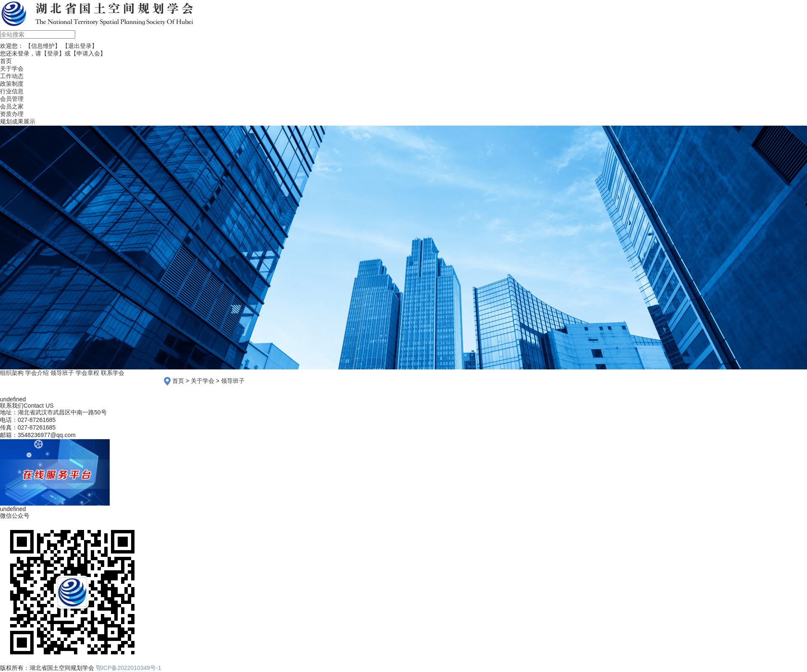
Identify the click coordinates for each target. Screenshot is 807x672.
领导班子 (62, 373)
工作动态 (12, 76)
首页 (178, 381)
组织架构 (12, 373)
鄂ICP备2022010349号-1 (129, 668)
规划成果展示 (18, 121)
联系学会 (113, 373)
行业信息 (12, 91)
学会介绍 (37, 373)
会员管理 (12, 99)
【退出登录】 (80, 46)
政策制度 (12, 84)
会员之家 (12, 106)
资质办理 (12, 114)
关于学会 (12, 69)
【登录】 (53, 53)
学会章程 (87, 373)
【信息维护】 (43, 46)
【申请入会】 (88, 53)
